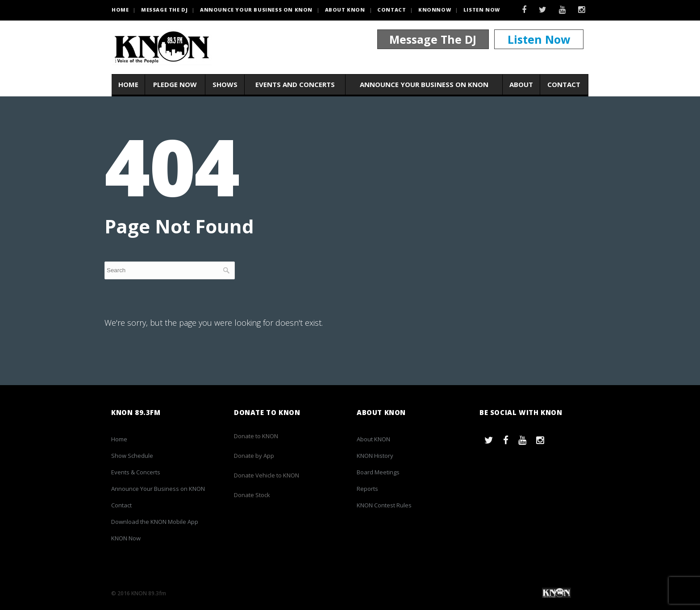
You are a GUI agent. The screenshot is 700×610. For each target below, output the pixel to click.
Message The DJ (433, 39)
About (521, 84)
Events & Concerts (136, 472)
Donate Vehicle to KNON (267, 475)
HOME (120, 10)
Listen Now (482, 10)
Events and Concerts (295, 84)
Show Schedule (132, 456)
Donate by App (254, 456)
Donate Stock (252, 495)
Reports (367, 489)
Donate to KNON (256, 436)
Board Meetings (378, 472)
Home (128, 84)
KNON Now (126, 538)
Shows (225, 84)
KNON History (375, 456)
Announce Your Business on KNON (256, 10)
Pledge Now (175, 84)
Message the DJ (164, 10)
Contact (392, 10)
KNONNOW (435, 10)
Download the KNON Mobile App (155, 522)
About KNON (345, 10)
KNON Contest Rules (384, 505)
